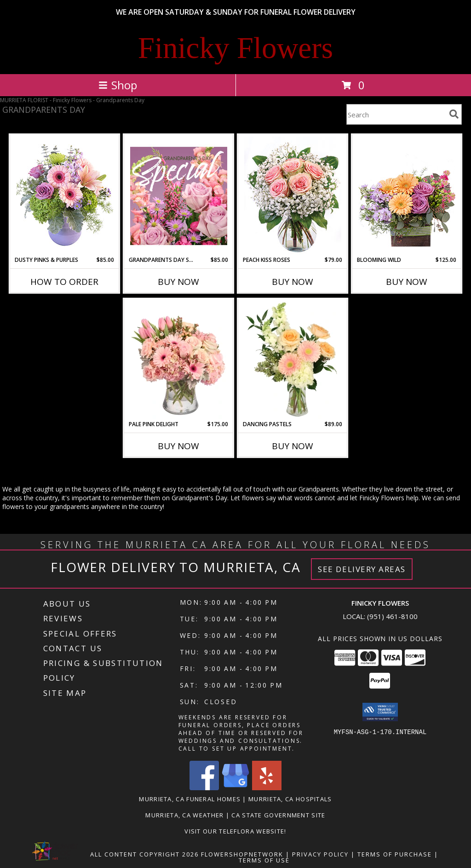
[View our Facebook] (204, 788)
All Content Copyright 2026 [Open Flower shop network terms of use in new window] (144, 854)
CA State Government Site (278, 815)
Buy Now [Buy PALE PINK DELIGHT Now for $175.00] (178, 446)
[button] (380, 712)
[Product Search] (396, 114)
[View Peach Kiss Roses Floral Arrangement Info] (293, 196)
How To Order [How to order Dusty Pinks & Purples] (64, 282)
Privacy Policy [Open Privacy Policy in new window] (320, 854)
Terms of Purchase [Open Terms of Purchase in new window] (395, 854)
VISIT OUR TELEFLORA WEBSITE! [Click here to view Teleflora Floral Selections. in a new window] (235, 831)
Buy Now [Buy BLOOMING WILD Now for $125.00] (407, 282)
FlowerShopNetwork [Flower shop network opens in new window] (242, 854)
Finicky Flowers (235, 48)
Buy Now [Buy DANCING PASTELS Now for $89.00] (293, 446)
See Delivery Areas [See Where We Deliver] (362, 569)
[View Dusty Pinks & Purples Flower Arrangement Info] (65, 196)
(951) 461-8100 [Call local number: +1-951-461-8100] (392, 616)
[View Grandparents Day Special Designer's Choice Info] (179, 196)
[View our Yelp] (267, 788)
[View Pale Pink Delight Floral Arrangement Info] (179, 360)
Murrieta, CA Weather (184, 815)
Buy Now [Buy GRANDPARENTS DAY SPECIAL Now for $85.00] (178, 282)
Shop (118, 85)
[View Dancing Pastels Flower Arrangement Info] (293, 360)
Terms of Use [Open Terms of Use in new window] (264, 860)
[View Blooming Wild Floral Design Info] (407, 196)
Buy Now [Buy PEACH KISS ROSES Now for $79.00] (293, 282)
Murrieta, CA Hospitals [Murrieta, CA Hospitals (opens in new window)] (290, 799)
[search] (454, 114)
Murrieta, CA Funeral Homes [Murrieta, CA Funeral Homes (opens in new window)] (190, 799)
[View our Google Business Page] (235, 788)
